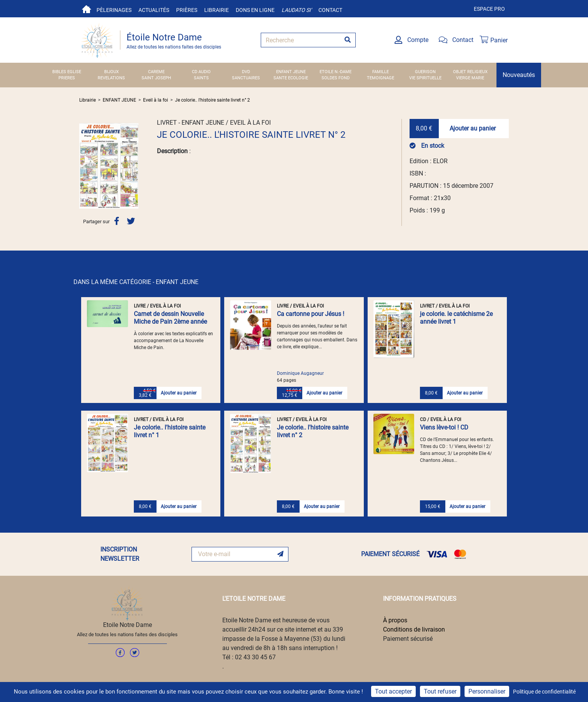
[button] (84, 166)
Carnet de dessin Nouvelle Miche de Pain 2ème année (170, 318)
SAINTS (201, 78)
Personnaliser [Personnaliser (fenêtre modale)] (487, 691)
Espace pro (489, 9)
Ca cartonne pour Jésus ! (311, 314)
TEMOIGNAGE (381, 78)
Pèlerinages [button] (114, 10)
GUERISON (425, 72)
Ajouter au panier (473, 128)
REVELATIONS (111, 78)
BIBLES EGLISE (67, 72)
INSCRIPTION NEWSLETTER (120, 554)
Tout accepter (393, 691)
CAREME (156, 72)
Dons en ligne (255, 10)
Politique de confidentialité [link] (544, 692)
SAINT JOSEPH (156, 78)
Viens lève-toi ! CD (444, 427)
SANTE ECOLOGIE (291, 78)
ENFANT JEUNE (291, 72)
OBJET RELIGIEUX (470, 72)
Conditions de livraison (414, 629)
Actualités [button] (154, 10)
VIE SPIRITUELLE (425, 78)
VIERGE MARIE (470, 78)
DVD (246, 72)
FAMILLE (381, 72)
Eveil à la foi (156, 100)
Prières (187, 10)
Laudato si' (296, 10)
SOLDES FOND (336, 78)
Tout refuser (440, 691)
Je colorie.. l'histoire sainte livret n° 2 (212, 100)
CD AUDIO (201, 72)
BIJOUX (112, 72)
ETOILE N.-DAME (336, 72)
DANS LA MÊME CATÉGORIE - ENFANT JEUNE (136, 282)
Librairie (217, 10)
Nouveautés (519, 75)
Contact (330, 10)
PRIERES (67, 78)
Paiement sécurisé (408, 639)
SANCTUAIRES (246, 78)
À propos (395, 620)
